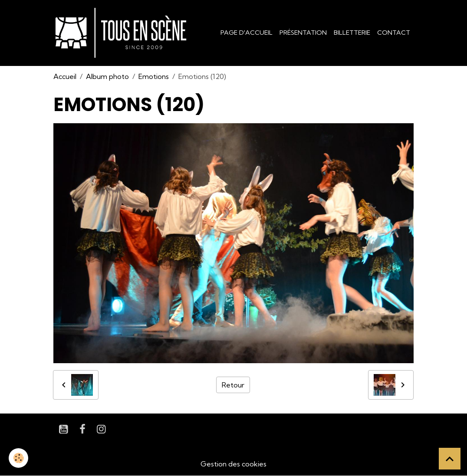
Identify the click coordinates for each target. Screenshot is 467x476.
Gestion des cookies (233, 464)
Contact (394, 33)
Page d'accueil (247, 33)
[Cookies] (18, 458)
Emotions (154, 76)
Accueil (65, 76)
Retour (233, 385)
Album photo (107, 76)
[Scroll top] (450, 459)
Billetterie (352, 33)
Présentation (303, 33)
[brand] (123, 33)
